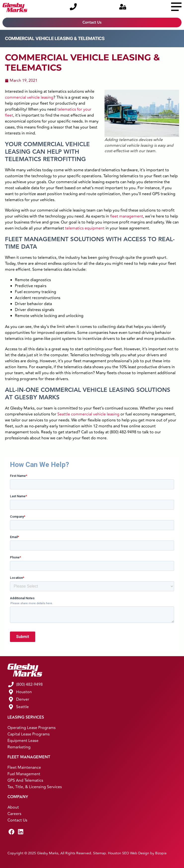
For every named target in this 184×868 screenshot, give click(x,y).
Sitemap (100, 853)
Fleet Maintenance (24, 768)
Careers (14, 814)
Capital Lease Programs (29, 734)
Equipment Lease (23, 741)
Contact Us (17, 820)
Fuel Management (24, 774)
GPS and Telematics (25, 780)
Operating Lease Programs (32, 728)
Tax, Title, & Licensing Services (35, 787)
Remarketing (19, 747)
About (13, 807)
